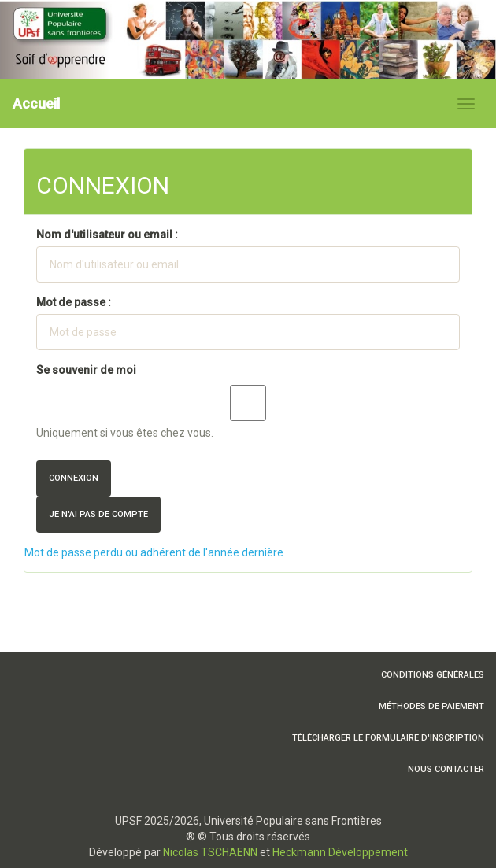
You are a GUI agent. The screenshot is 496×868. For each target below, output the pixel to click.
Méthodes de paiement (431, 706)
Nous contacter (446, 769)
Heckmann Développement (340, 852)
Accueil (36, 103)
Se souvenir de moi (86, 370)
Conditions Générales (433, 675)
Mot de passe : (74, 302)
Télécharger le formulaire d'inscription (388, 738)
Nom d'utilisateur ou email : (107, 235)
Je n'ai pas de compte (98, 514)
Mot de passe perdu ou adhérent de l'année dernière (154, 552)
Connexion (74, 478)
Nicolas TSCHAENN (210, 852)
